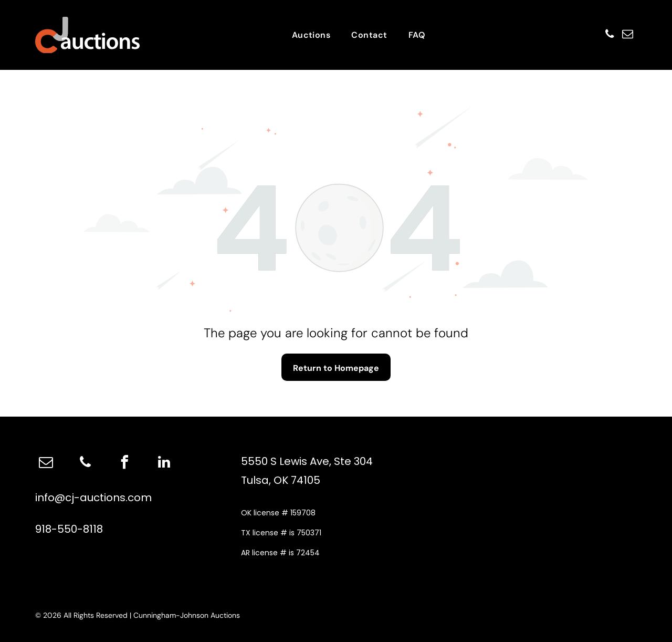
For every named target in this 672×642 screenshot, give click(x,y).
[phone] (603, 35)
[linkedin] (164, 464)
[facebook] (124, 464)
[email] (626, 35)
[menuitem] (311, 35)
